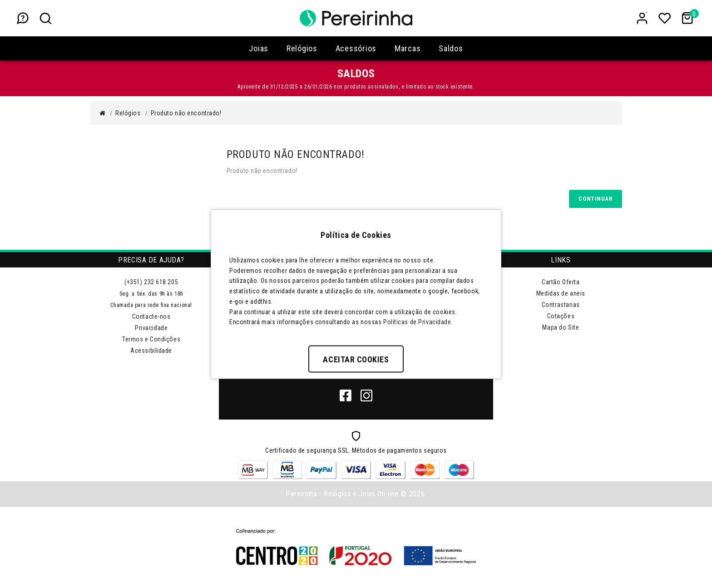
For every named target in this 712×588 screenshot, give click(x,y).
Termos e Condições (151, 339)
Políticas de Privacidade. (418, 322)
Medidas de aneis (561, 293)
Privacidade (151, 328)
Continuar (595, 199)
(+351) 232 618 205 (151, 282)
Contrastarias (561, 305)
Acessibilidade (151, 351)
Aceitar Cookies (356, 359)
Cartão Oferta (561, 282)
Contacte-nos (151, 316)
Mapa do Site (561, 327)
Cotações (561, 316)
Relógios (128, 113)
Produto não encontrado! (186, 113)
